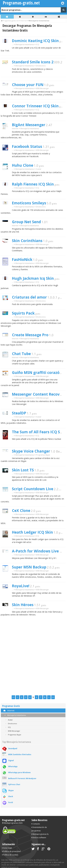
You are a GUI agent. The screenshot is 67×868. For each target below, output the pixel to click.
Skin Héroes (23, 605)
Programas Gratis (11, 706)
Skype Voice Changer (31, 451)
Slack (11, 796)
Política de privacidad (11, 851)
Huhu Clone (23, 165)
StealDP (19, 413)
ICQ (38, 44)
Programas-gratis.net (13, 820)
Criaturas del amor (29, 297)
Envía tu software (39, 838)
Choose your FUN (28, 85)
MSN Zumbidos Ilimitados (20, 754)
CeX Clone (21, 510)
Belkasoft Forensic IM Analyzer (22, 778)
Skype (11, 790)
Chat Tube (21, 354)
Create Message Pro (30, 335)
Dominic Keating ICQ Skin (35, 41)
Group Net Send (26, 222)
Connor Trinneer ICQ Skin (35, 106)
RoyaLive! (21, 586)
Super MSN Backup (29, 567)
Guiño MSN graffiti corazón (37, 372)
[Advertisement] (33, 656)
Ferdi (11, 802)
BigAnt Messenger (29, 125)
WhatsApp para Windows (19, 772)
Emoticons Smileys (29, 203)
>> (53, 697)
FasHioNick (22, 259)
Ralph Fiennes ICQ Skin (33, 184)
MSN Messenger (42, 88)
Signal (11, 760)
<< (13, 697)
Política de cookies (10, 855)
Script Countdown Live (33, 489)
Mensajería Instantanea (15, 715)
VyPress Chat (14, 784)
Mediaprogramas (11, 823)
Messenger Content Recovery (39, 394)
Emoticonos (41, 66)
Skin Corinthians (27, 241)
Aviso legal (7, 848)
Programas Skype (43, 455)
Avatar (39, 169)
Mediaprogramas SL (40, 834)
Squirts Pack (23, 313)
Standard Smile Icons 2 (33, 62)
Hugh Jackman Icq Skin (33, 278)
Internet (15, 129)
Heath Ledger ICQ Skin (32, 532)
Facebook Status (27, 146)
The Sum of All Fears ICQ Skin (39, 432)
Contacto (36, 824)
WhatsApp (13, 766)
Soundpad (13, 748)
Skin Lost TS (23, 470)
